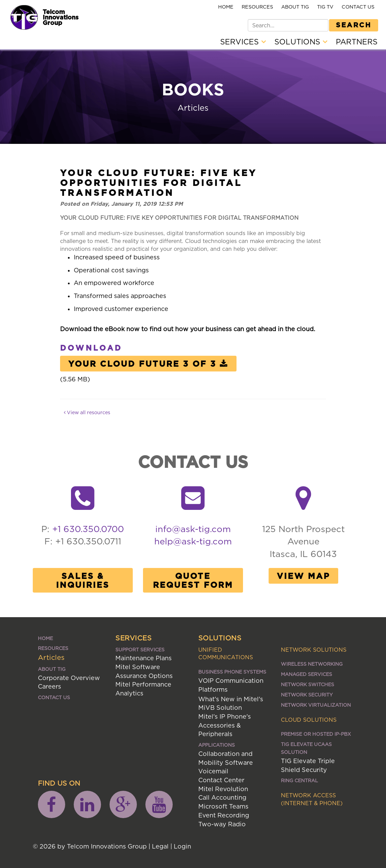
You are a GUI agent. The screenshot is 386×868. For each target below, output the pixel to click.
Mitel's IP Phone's (225, 716)
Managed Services (306, 674)
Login (182, 846)
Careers (49, 686)
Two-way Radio (222, 824)
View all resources (87, 412)
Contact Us (358, 7)
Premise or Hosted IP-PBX (316, 734)
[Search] (288, 25)
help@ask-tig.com (193, 541)
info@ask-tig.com (193, 529)
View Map (303, 576)
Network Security (307, 695)
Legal (160, 846)
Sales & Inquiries (83, 580)
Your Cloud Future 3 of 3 (148, 364)
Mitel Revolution (223, 789)
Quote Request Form (193, 580)
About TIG (295, 7)
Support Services (140, 649)
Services (243, 42)
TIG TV (325, 7)
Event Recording (224, 815)
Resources (257, 7)
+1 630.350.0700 (88, 529)
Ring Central (299, 780)
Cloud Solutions (309, 720)
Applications (217, 745)
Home (226, 7)
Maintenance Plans (144, 658)
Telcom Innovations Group (61, 17)
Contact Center (221, 780)
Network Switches (308, 684)
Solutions (301, 42)
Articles (51, 657)
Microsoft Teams (223, 806)
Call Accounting (222, 797)
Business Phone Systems (232, 672)
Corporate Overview (69, 678)
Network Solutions (314, 650)
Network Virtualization (316, 705)
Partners (357, 42)
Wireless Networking (312, 664)
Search (354, 25)
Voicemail (213, 771)
